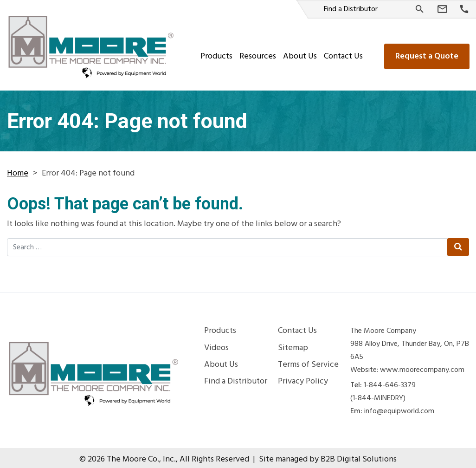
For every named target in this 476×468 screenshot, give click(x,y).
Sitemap (293, 345)
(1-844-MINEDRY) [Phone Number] (378, 395)
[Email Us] (442, 9)
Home (18, 170)
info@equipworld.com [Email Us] (399, 408)
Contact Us (342, 53)
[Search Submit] (458, 244)
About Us (299, 53)
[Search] (420, 9)
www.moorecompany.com (422, 367)
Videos (216, 345)
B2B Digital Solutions (359, 456)
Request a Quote (426, 53)
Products (215, 53)
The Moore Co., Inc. (141, 456)
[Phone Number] (464, 10)
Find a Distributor (351, 9)
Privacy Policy (303, 378)
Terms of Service (308, 362)
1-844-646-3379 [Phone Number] (390, 382)
